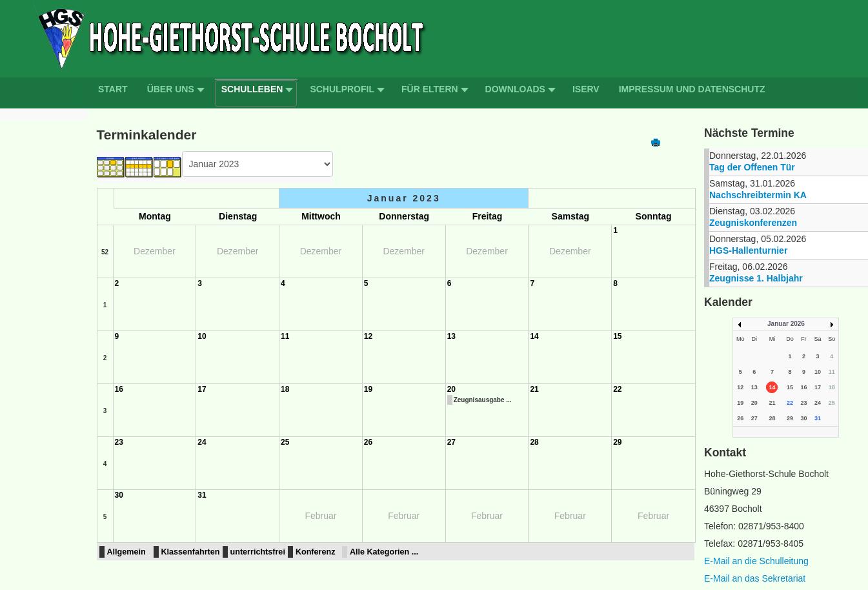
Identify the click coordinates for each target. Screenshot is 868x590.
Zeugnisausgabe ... (483, 400)
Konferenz (316, 552)
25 (285, 442)
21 (534, 389)
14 (534, 336)
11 (285, 336)
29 (617, 442)
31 (202, 495)
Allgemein (126, 552)
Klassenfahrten (191, 552)
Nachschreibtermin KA (758, 195)
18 (285, 389)
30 (119, 495)
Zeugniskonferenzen (753, 223)
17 (202, 389)
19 (368, 389)
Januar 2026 (786, 324)
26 (368, 442)
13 (451, 336)
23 (119, 442)
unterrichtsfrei (258, 552)
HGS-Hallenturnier (748, 250)
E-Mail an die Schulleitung (756, 561)
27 (451, 442)
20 (451, 389)
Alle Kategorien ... (384, 552)
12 (368, 336)
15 (617, 336)
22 (617, 389)
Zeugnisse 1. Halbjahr (756, 278)
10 (202, 336)
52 (105, 252)
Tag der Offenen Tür (752, 167)
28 (534, 442)
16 (119, 389)
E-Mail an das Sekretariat (755, 578)
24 (202, 442)
